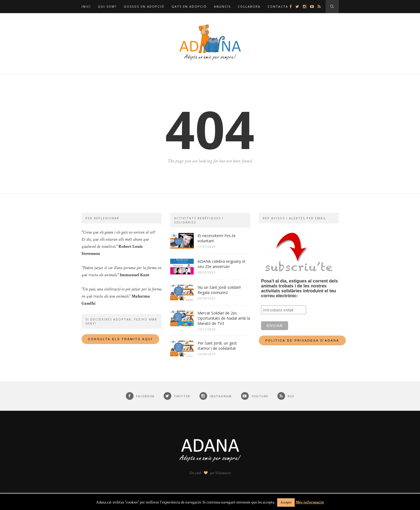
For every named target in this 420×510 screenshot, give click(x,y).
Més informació (310, 502)
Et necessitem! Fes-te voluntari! (217, 238)
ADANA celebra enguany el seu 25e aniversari (221, 264)
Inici (86, 6)
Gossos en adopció (144, 6)
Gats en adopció (189, 6)
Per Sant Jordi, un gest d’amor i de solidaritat (217, 346)
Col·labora (249, 6)
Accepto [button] (286, 502)
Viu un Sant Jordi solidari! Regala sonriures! (219, 290)
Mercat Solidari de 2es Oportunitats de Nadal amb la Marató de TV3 (224, 318)
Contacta (278, 6)
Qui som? (107, 6)
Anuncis (222, 6)
